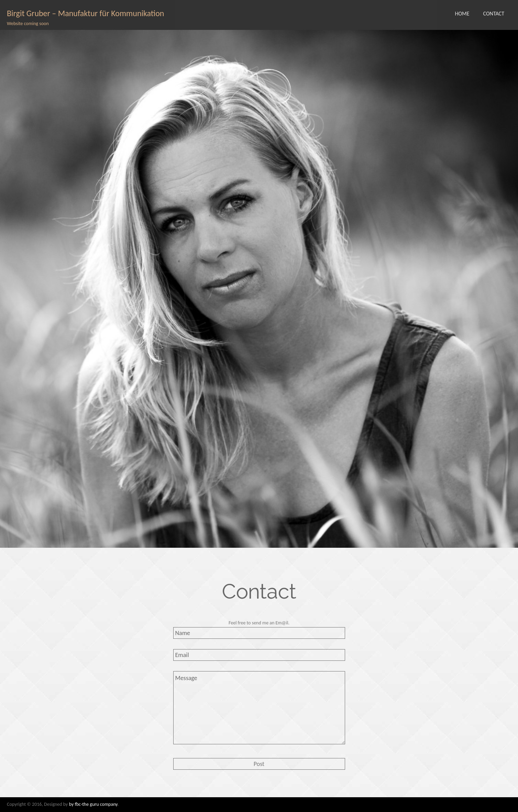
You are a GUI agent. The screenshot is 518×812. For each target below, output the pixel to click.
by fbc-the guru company (93, 804)
